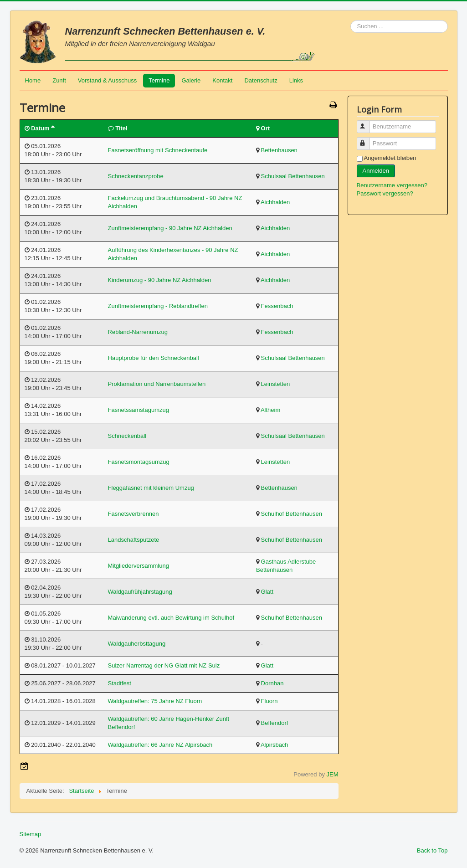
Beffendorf (275, 723)
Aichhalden (275, 202)
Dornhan (272, 683)
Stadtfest (120, 683)
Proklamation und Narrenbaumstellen (157, 384)
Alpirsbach (275, 745)
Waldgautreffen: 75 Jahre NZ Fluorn (155, 701)
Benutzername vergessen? (392, 185)
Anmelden (376, 171)
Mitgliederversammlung (139, 566)
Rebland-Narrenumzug (138, 332)
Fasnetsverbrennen (133, 514)
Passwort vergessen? (385, 193)
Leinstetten (276, 384)
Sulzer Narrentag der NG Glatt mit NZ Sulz (164, 665)
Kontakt (222, 80)
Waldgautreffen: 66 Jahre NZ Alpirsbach (160, 745)
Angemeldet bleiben (390, 158)
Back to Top (432, 850)
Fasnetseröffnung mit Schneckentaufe (158, 150)
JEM (333, 774)
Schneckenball (127, 436)
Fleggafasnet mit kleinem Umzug (151, 488)
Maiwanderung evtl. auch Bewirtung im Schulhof (171, 618)
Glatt (267, 592)
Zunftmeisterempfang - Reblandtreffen (158, 306)
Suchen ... (351, 20)
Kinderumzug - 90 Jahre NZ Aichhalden (160, 280)
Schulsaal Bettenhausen (293, 176)
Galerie (191, 80)
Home (33, 80)
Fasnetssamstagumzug (139, 410)
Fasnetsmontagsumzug (139, 462)
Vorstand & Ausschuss (107, 80)
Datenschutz (261, 80)
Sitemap (31, 834)
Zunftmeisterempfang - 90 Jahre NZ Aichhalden (170, 228)
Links (296, 80)
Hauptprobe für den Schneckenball (154, 358)
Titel (121, 128)
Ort (266, 128)
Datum (42, 128)
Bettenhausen (279, 150)
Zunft (59, 80)
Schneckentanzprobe (136, 176)
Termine (159, 80)
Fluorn (269, 701)
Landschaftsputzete (134, 540)
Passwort (367, 140)
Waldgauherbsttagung (137, 644)
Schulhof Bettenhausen (292, 514)
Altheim (270, 410)
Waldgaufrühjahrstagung (140, 592)
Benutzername (367, 123)
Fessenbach (277, 306)
